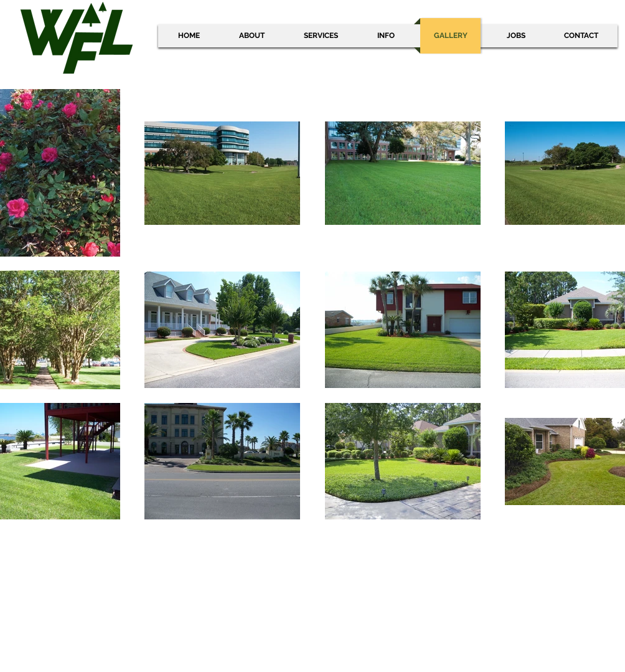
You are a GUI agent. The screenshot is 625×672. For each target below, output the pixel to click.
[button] (386, 36)
